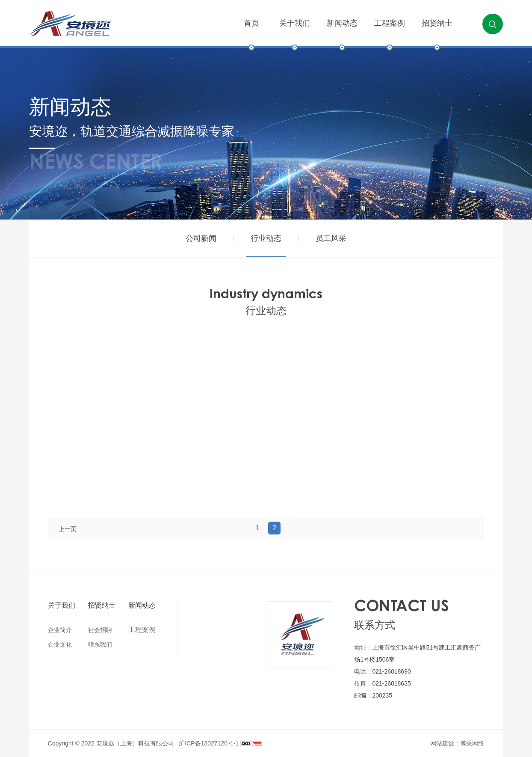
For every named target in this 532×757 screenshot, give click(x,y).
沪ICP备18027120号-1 (209, 743)
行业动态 (266, 238)
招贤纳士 (437, 33)
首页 (251, 33)
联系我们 (100, 644)
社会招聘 (100, 630)
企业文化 (60, 644)
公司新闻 (201, 238)
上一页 (68, 529)
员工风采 (331, 238)
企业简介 (60, 630)
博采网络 (472, 743)
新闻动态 (342, 33)
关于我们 (295, 33)
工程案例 (390, 33)
